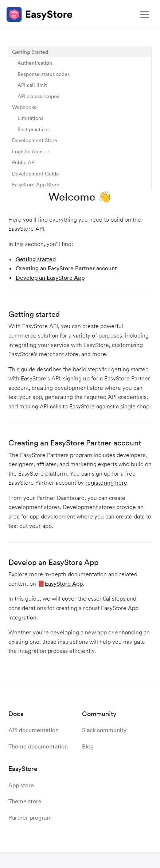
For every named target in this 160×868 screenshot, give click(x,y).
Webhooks (24, 107)
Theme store (25, 801)
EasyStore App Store (36, 184)
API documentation (34, 730)
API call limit (32, 85)
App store (21, 785)
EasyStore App (64, 584)
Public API (24, 162)
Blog (88, 746)
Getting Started (30, 52)
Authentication (35, 63)
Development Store (35, 140)
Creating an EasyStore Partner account (66, 268)
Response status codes (44, 74)
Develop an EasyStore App (50, 278)
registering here (106, 483)
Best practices (34, 129)
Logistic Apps (31, 151)
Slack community (104, 730)
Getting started (36, 259)
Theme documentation (38, 746)
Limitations (30, 118)
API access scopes (38, 96)
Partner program (30, 817)
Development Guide (36, 173)
